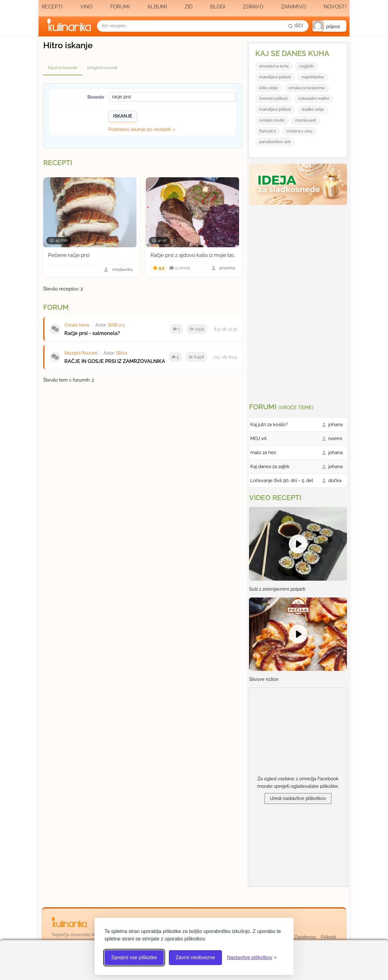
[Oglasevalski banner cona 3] (299, 301)
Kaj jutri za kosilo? (269, 425)
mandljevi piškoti (275, 109)
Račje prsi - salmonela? (92, 333)
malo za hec (263, 453)
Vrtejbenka (122, 270)
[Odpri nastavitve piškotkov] (252, 958)
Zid (189, 7)
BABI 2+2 (117, 325)
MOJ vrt (259, 439)
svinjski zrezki (272, 120)
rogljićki (307, 66)
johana (335, 425)
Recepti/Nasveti (81, 353)
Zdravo (253, 7)
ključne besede (63, 68)
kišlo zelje (269, 88)
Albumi (157, 7)
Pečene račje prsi (69, 255)
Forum (56, 307)
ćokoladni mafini (314, 98)
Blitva (122, 353)
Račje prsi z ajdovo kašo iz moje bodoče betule (207, 255)
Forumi (120, 7)
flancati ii (268, 131)
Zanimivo (293, 7)
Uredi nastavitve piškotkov (298, 798)
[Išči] (295, 26)
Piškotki (328, 937)
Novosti (335, 7)
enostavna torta (274, 66)
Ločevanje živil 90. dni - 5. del (282, 481)
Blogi (218, 7)
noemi (335, 439)
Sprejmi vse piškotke (134, 957)
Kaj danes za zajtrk (270, 467)
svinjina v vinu (299, 131)
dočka (335, 481)
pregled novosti (102, 68)
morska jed (305, 120)
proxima (227, 268)
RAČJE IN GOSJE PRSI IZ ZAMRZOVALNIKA (115, 361)
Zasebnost (305, 937)
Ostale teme (77, 325)
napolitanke (313, 77)
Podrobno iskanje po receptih (140, 129)
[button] (329, 26)
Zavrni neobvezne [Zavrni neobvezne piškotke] (195, 957)
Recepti (52, 7)
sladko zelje (313, 109)
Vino (86, 7)
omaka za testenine (307, 88)
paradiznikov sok (275, 142)
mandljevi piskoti (275, 77)
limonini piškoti (273, 98)
